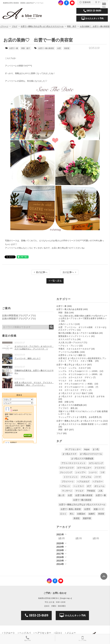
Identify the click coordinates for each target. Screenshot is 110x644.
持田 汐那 (63, 402)
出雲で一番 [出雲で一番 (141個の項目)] (101, 495)
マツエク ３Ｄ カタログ (70, 381)
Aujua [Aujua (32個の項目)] (87, 449)
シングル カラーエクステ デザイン (75, 377)
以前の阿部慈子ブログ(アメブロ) (19, 319)
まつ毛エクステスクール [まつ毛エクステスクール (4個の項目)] (91, 454)
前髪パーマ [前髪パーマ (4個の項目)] (99, 509)
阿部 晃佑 (63, 313)
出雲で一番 (14, 48)
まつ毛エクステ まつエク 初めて (73, 393)
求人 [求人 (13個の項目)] (72, 514)
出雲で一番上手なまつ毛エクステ (71, 365)
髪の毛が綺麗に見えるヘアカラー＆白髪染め (78, 333)
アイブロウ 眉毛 (66, 408)
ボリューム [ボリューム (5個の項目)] (99, 486)
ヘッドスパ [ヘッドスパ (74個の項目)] (78, 486)
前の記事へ (41, 272)
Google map (65, 598)
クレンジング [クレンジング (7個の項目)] (66, 472)
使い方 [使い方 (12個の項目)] (61, 495)
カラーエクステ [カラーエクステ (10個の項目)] (67, 468)
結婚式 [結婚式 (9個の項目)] (92, 514)
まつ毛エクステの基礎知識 (70, 405)
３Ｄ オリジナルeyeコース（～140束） (77, 387)
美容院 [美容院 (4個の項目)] (76, 518)
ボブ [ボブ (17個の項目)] (89, 486)
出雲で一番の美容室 (46, 48)
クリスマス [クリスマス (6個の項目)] (100, 468)
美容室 (67, 48)
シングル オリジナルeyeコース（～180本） (79, 374)
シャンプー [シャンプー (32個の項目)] (80, 472)
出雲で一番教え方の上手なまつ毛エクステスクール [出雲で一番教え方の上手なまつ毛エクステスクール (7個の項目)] (82, 505)
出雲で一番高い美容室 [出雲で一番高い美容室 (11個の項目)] (71, 509)
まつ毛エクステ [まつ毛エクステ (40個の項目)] (69, 454)
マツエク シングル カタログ (72, 368)
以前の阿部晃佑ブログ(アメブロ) (19, 316)
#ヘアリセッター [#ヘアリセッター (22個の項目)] (73, 449)
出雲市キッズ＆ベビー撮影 (70, 355)
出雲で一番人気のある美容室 (69, 309)
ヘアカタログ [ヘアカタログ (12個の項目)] (83, 482)
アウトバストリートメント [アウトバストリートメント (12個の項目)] (73, 463)
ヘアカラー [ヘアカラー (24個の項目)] (98, 482)
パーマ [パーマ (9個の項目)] (98, 477)
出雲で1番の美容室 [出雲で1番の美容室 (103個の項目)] (84, 495)
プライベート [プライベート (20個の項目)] (68, 482)
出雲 (59, 48)
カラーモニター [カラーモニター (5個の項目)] (84, 468)
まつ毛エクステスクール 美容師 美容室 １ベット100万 (83, 424)
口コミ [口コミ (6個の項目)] (63, 514)
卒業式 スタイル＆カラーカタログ (74, 349)
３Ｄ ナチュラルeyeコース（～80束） (76, 384)
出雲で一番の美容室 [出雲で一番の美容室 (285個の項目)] (82, 500)
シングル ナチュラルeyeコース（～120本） (79, 371)
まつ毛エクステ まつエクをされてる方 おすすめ (81, 396)
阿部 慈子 (26, 48)
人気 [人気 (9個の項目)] (100, 491)
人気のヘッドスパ (66, 324)
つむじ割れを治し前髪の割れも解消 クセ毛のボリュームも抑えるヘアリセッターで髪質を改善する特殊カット (83, 318)
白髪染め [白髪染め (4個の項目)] (81, 514)
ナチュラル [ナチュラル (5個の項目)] (86, 477)
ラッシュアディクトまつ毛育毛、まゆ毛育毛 (78, 417)
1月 (94, 538)
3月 (60, 538)
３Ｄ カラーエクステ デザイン (73, 390)
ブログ (59, 433)
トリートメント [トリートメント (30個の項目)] (71, 477)
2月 (77, 538)
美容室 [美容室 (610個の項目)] (101, 514)
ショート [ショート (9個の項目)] (93, 472)
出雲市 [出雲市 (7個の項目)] (87, 509)
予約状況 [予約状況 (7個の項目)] (91, 491)
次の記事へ (69, 272)
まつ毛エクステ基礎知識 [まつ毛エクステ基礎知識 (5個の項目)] (82, 459)
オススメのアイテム (67, 339)
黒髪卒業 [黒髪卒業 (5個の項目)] (87, 518)
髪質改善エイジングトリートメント (74, 336)
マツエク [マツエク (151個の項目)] (79, 491)
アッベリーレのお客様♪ (69, 352)
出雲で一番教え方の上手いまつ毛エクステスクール (79, 421)
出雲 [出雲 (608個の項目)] (70, 495)
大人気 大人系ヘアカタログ (71, 342)
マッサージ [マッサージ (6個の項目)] (67, 491)
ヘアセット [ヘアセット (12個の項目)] (65, 486)
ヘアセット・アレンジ (68, 346)
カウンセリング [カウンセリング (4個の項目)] (96, 463)
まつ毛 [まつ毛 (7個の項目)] (96, 449)
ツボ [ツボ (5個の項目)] (102, 472)
